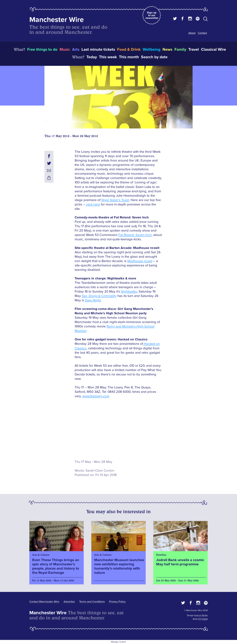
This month (129, 57)
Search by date (154, 57)
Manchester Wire (57, 20)
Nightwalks (129, 292)
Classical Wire (213, 50)
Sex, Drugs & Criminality (99, 296)
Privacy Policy (117, 602)
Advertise (69, 602)
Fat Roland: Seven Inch (135, 235)
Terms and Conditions (92, 602)
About (192, 33)
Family (180, 50)
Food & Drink (129, 50)
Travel (194, 50)
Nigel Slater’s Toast (115, 200)
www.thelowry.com (96, 396)
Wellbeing (152, 50)
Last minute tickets (98, 50)
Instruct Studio (201, 615)
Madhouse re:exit (140, 261)
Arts (76, 50)
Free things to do (42, 50)
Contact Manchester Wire (44, 602)
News (167, 50)
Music (65, 50)
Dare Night (93, 300)
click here (93, 204)
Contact (202, 33)
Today (92, 57)
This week (108, 57)
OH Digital (203, 619)
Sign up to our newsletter (152, 15)
